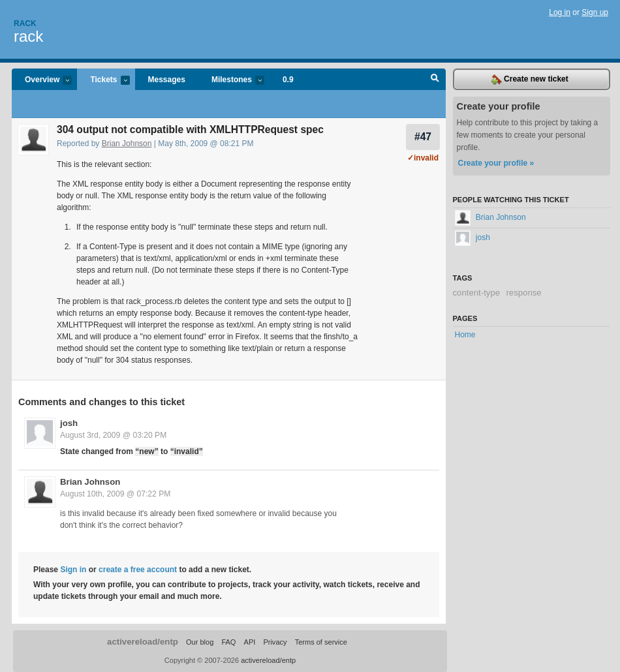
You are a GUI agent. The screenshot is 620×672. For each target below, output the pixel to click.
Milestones (231, 81)
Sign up (595, 12)
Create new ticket (530, 80)
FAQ (228, 642)
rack (28, 36)
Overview (42, 81)
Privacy (275, 642)
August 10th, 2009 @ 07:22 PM (115, 494)
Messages (167, 80)
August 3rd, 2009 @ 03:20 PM (113, 435)
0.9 (288, 80)
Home (465, 335)
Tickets (103, 81)
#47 (423, 137)
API (250, 642)
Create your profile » (496, 163)
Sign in (73, 570)
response (523, 293)
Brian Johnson (127, 144)
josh (69, 423)
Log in (560, 12)
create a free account (138, 570)
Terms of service (321, 642)
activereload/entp (143, 642)
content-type (477, 293)
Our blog (200, 642)
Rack (25, 23)
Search (435, 80)
